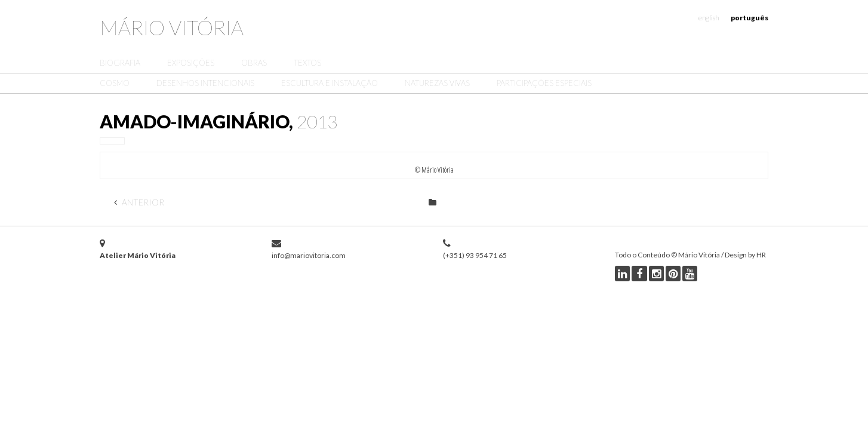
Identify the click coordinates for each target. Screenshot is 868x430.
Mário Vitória (172, 27)
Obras (254, 63)
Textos (307, 63)
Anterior (139, 202)
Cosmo (115, 83)
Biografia (120, 63)
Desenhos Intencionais (205, 83)
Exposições (191, 63)
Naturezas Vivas (437, 83)
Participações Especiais (544, 83)
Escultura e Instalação (330, 83)
